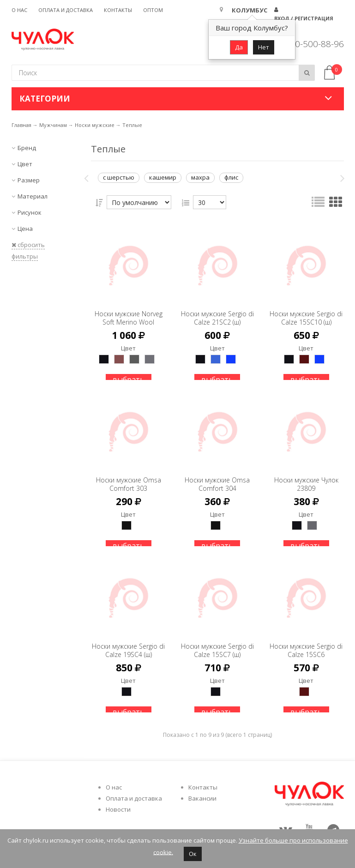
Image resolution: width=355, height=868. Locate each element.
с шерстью (119, 177)
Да (239, 47)
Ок (193, 854)
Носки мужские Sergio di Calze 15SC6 (306, 646)
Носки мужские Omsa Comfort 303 (129, 476)
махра (200, 177)
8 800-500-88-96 (311, 44)
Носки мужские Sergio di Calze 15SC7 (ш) (217, 646)
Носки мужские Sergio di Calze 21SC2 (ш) (217, 314)
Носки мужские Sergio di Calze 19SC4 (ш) (128, 646)
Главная (21, 125)
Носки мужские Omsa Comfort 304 (217, 476)
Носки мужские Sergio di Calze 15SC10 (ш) (306, 314)
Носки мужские (95, 125)
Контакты (118, 10)
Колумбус (250, 10)
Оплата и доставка (66, 10)
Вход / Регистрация (304, 18)
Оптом (153, 10)
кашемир (163, 177)
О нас (19, 10)
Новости (118, 809)
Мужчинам (53, 125)
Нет (264, 47)
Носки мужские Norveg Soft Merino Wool (128, 314)
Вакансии (202, 798)
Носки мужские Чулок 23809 (306, 476)
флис (231, 177)
